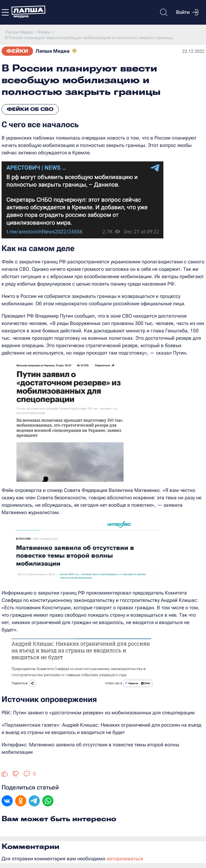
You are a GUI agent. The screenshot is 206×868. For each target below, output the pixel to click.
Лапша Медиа (53, 51)
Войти (187, 12)
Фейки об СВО (30, 109)
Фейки (17, 51)
